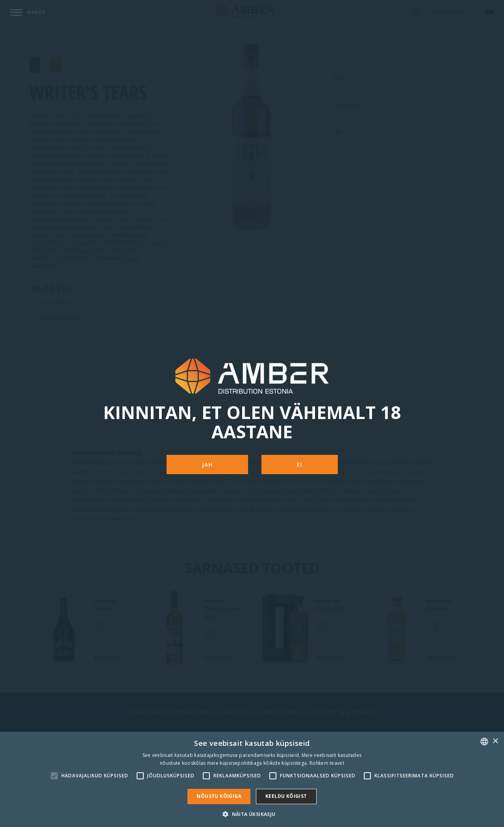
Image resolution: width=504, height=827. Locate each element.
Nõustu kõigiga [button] (219, 796)
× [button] (495, 741)
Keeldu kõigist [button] (286, 796)
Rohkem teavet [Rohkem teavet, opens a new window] (327, 763)
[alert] (252, 779)
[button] (252, 814)
